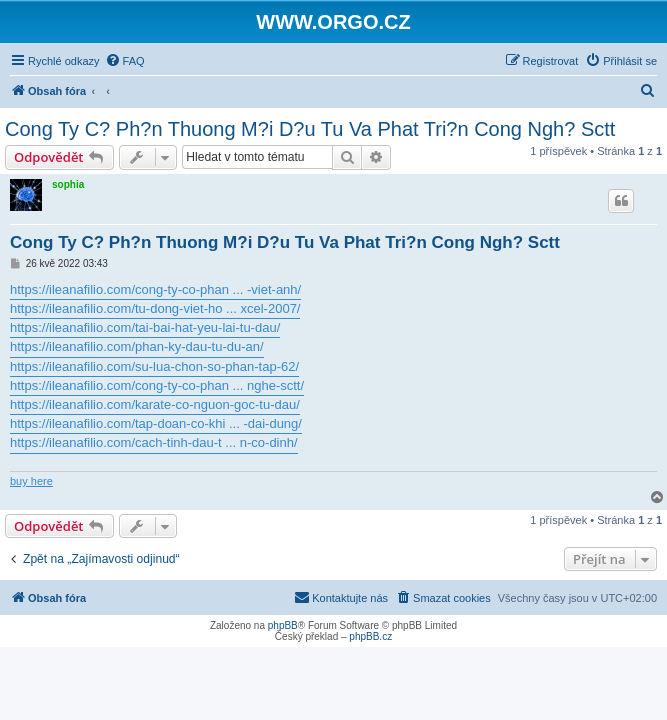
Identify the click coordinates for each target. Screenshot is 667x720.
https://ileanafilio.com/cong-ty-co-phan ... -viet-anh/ (155, 289)
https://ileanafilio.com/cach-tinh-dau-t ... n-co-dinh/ (154, 442)
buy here (31, 481)
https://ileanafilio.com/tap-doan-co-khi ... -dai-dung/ (156, 423)
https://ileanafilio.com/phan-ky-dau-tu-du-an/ (137, 346)
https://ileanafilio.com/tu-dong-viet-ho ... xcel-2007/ (155, 308)
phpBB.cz (370, 636)
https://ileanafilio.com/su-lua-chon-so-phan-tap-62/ (154, 366)
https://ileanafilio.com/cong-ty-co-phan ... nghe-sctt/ (157, 385)
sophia (68, 184)
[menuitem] (125, 61)
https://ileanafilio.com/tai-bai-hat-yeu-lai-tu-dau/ (145, 327)
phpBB (283, 625)
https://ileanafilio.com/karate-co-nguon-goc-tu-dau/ (155, 404)
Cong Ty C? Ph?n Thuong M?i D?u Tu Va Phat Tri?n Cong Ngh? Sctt (310, 129)
